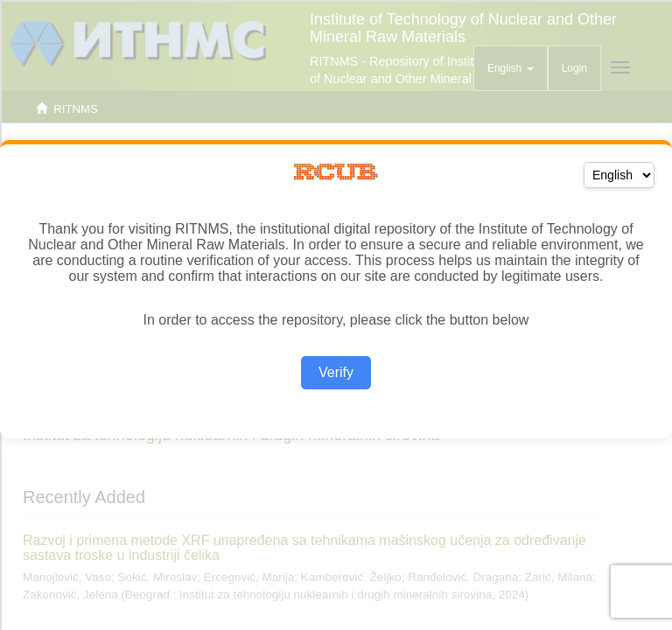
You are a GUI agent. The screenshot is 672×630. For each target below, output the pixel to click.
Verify (336, 372)
